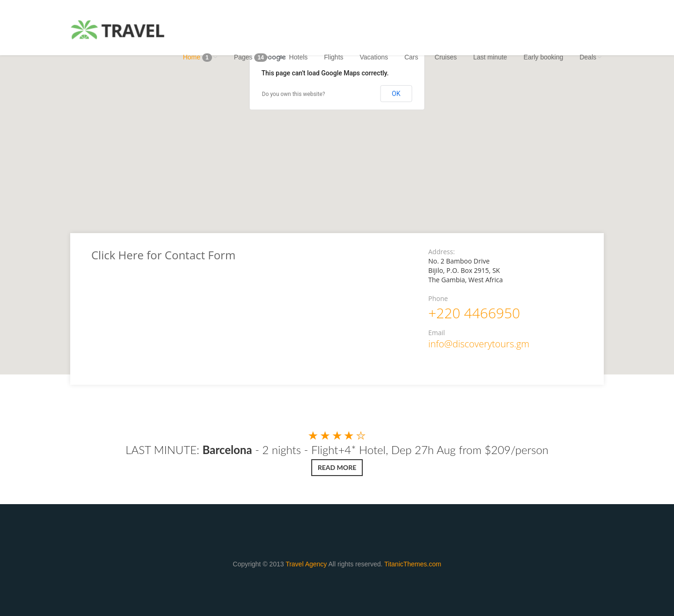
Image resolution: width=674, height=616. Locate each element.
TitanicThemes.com (413, 564)
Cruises (446, 57)
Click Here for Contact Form (163, 255)
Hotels (299, 57)
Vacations (374, 57)
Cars (411, 57)
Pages (253, 58)
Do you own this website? (294, 94)
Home (200, 58)
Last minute (490, 57)
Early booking (543, 57)
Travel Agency (306, 564)
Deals (591, 57)
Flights (333, 57)
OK (396, 94)
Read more (337, 467)
